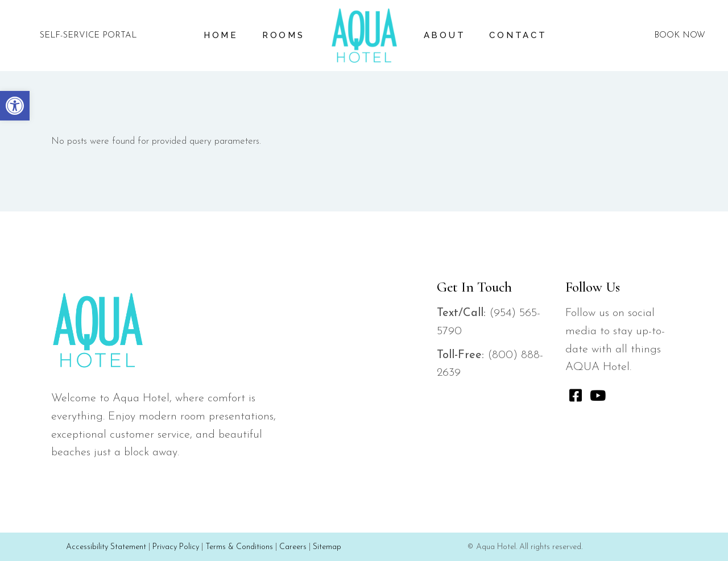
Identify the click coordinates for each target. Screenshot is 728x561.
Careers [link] (293, 547)
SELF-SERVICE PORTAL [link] (88, 36)
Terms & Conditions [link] (239, 547)
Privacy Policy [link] (176, 547)
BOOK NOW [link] (680, 36)
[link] (15, 106)
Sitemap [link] (327, 547)
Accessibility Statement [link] (106, 547)
